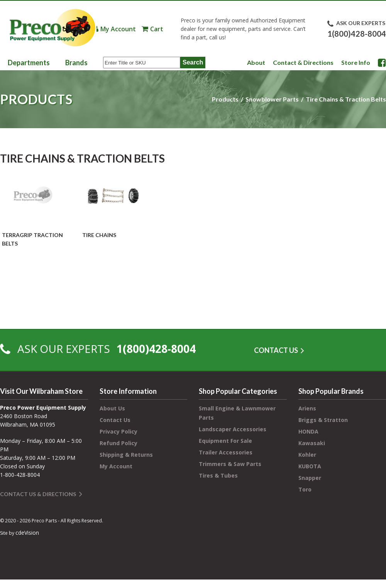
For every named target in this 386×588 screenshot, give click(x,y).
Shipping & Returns (126, 455)
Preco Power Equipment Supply (52, 28)
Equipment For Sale (225, 441)
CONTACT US (276, 350)
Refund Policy (119, 443)
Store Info (356, 62)
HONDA (308, 431)
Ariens (307, 408)
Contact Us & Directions (38, 494)
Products (225, 99)
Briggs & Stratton (323, 420)
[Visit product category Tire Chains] (113, 204)
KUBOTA (310, 466)
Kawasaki (312, 443)
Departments (29, 63)
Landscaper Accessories (233, 429)
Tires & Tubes (218, 475)
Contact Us (115, 420)
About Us (112, 408)
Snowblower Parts (272, 99)
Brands (76, 63)
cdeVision (27, 533)
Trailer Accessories (226, 452)
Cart (157, 29)
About (256, 62)
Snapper (310, 478)
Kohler (307, 455)
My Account (118, 29)
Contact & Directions (303, 62)
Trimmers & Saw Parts (230, 464)
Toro (305, 489)
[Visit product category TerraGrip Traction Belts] (33, 208)
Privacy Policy (119, 431)
